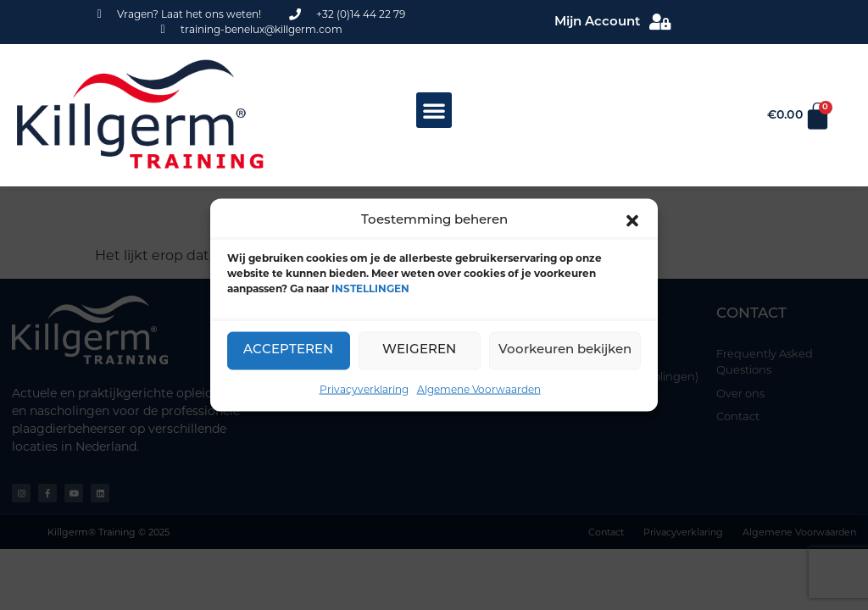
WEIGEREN (419, 350)
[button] (632, 221)
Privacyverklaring (364, 388)
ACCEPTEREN (288, 350)
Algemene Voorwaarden (479, 388)
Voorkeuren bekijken (565, 350)
